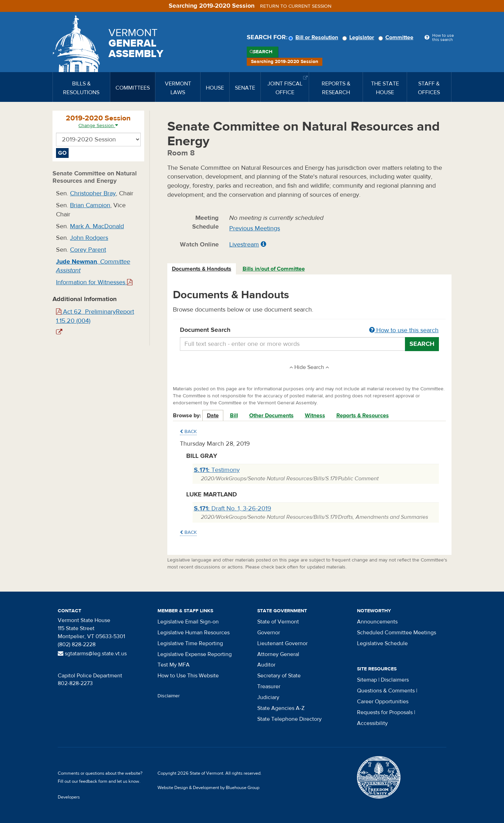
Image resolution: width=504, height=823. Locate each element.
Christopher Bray (93, 193)
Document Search (310, 330)
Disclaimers (395, 680)
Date (213, 416)
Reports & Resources (363, 416)
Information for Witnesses (94, 282)
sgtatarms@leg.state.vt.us (92, 654)
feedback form (93, 781)
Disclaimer (169, 696)
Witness (315, 416)
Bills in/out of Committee (274, 269)
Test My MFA (174, 665)
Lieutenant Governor (282, 643)
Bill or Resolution (314, 37)
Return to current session (296, 6)
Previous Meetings (255, 228)
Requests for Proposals (385, 712)
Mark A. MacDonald (97, 226)
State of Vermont (278, 622)
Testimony (217, 470)
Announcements (377, 622)
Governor (269, 633)
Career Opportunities (383, 702)
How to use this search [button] (404, 330)
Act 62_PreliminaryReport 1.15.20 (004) (95, 316)
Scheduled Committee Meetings (397, 633)
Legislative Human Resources (194, 633)
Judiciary (268, 697)
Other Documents (271, 416)
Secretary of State (279, 676)
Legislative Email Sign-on (188, 622)
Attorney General (278, 654)
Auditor (266, 665)
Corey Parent (88, 250)
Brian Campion (90, 205)
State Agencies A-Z (281, 708)
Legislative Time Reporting (190, 643)
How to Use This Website (188, 676)
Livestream (244, 245)
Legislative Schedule (382, 643)
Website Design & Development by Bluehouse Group (208, 788)
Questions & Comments (386, 691)
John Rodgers (89, 238)
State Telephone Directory (289, 719)
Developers (69, 797)
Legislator (359, 37)
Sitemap (367, 680)
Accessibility (372, 723)
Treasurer (269, 686)
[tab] (202, 269)
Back (188, 432)
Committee (397, 37)
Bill (234, 416)
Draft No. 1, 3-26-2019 (233, 508)
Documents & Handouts (202, 269)
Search (263, 52)
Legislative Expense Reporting (195, 654)
